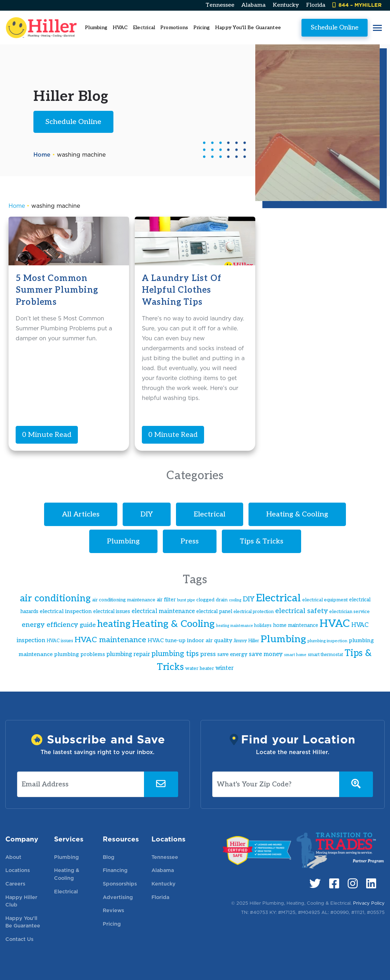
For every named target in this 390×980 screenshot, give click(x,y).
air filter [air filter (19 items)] (166, 600)
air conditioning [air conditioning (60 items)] (55, 599)
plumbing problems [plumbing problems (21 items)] (79, 654)
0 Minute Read (47, 435)
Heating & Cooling (297, 514)
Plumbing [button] (96, 28)
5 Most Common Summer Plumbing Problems (57, 290)
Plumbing (123, 541)
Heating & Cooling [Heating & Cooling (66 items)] (173, 624)
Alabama (253, 5)
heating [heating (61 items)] (114, 624)
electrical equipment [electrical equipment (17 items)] (325, 600)
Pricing (202, 28)
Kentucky (286, 5)
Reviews (113, 910)
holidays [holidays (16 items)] (263, 626)
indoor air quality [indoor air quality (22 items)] (210, 641)
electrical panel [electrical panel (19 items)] (214, 611)
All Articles (81, 514)
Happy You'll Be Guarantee (248, 28)
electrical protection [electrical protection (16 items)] (254, 612)
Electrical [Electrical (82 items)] (278, 598)
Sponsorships (120, 884)
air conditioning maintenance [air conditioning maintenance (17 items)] (124, 600)
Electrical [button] (144, 28)
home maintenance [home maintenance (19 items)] (296, 625)
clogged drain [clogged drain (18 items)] (212, 600)
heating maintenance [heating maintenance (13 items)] (234, 626)
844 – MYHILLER (357, 5)
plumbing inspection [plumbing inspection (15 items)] (327, 641)
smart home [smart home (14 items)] (295, 655)
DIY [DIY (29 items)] (249, 599)
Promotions (174, 28)
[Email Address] (81, 784)
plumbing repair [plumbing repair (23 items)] (128, 654)
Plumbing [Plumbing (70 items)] (283, 639)
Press (190, 541)
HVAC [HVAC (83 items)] (335, 624)
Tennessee (220, 5)
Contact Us (19, 939)
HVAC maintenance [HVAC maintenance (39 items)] (110, 640)
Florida (316, 5)
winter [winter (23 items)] (225, 668)
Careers (15, 884)
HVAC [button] (120, 28)
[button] (377, 28)
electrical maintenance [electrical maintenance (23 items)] (163, 611)
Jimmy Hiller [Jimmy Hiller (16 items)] (246, 641)
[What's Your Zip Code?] (276, 784)
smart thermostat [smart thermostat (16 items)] (325, 655)
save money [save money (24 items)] (266, 654)
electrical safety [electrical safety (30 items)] (301, 611)
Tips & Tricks (261, 541)
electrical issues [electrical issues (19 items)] (112, 611)
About (13, 857)
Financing (115, 870)
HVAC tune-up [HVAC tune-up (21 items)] (167, 641)
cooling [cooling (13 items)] (235, 600)
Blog (109, 857)
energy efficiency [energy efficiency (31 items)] (50, 625)
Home (42, 155)
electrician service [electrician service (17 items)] (349, 612)
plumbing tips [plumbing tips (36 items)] (175, 654)
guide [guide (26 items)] (88, 625)
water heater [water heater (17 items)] (200, 668)
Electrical (210, 514)
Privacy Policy (369, 903)
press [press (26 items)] (208, 654)
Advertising (118, 897)
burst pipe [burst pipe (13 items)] (186, 600)
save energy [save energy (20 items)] (232, 654)
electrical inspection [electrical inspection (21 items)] (66, 611)
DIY (147, 514)
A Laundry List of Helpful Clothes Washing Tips (182, 290)
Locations (18, 870)
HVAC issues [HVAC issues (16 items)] (60, 641)
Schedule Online (335, 28)
